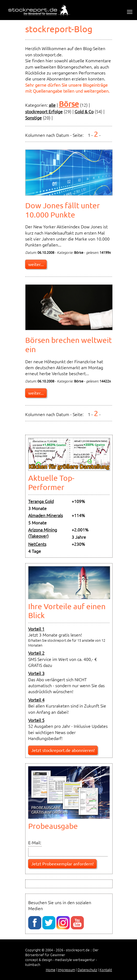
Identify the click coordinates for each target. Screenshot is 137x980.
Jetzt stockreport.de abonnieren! (63, 750)
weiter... (36, 264)
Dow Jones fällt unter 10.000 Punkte (63, 210)
